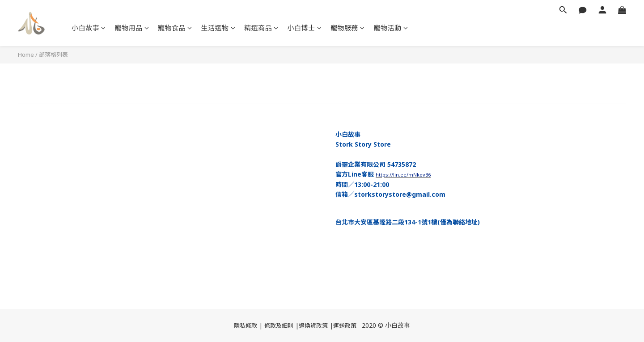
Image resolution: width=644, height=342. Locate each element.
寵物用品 (132, 28)
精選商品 (261, 28)
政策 (351, 325)
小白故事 (89, 28)
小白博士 (305, 28)
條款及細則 (279, 325)
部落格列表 (53, 55)
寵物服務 (348, 28)
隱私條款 (246, 325)
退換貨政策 (313, 325)
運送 (339, 325)
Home (26, 55)
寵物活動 (391, 28)
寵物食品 (175, 28)
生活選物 (218, 28)
